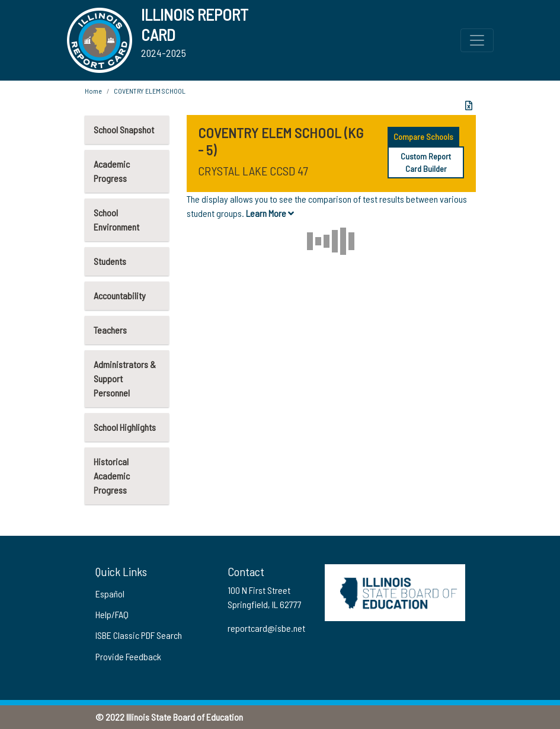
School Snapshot (124, 130)
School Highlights (125, 427)
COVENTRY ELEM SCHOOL (150, 91)
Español (110, 594)
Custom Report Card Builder (426, 162)
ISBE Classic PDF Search (139, 635)
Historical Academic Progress (112, 476)
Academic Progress (112, 171)
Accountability (120, 295)
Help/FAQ (112, 614)
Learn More (270, 213)
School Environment (116, 220)
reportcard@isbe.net (266, 628)
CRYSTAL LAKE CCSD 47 (253, 171)
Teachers (110, 330)
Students (110, 261)
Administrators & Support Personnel (125, 378)
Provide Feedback (128, 656)
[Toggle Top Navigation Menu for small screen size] (477, 40)
